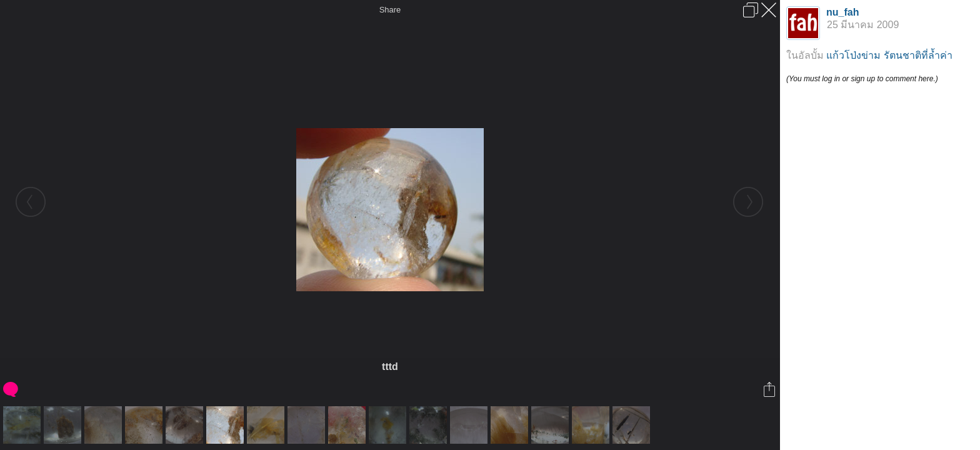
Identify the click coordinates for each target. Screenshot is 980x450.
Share (390, 10)
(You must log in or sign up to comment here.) (862, 79)
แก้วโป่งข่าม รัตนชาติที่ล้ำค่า (889, 55)
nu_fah (842, 12)
